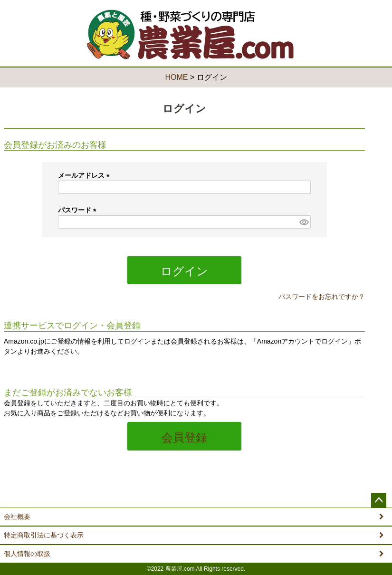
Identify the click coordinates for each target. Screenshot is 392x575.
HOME (176, 77)
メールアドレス (86, 175)
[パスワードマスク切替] (304, 222)
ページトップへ (379, 500)
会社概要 (17, 517)
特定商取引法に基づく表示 (44, 535)
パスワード (79, 210)
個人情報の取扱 (27, 554)
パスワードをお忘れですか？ (322, 297)
